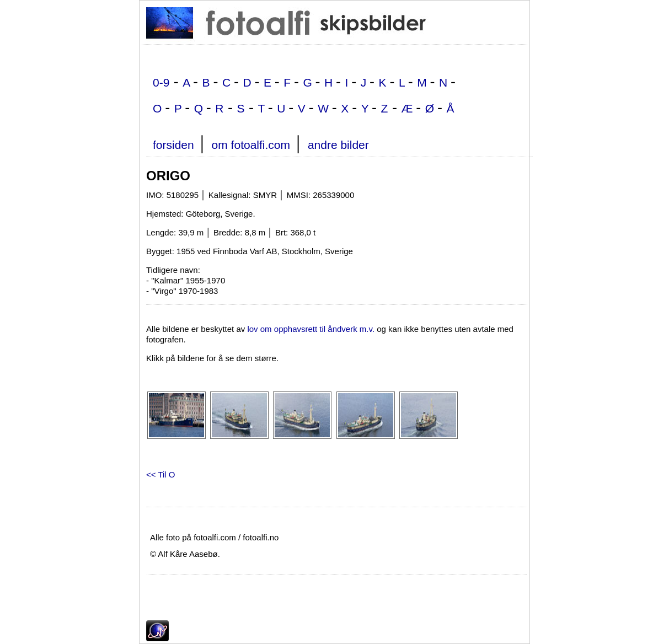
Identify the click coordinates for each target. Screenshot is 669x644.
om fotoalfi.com (251, 145)
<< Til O (161, 474)
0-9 (161, 82)
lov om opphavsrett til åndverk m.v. (311, 329)
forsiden (173, 145)
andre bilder (338, 145)
